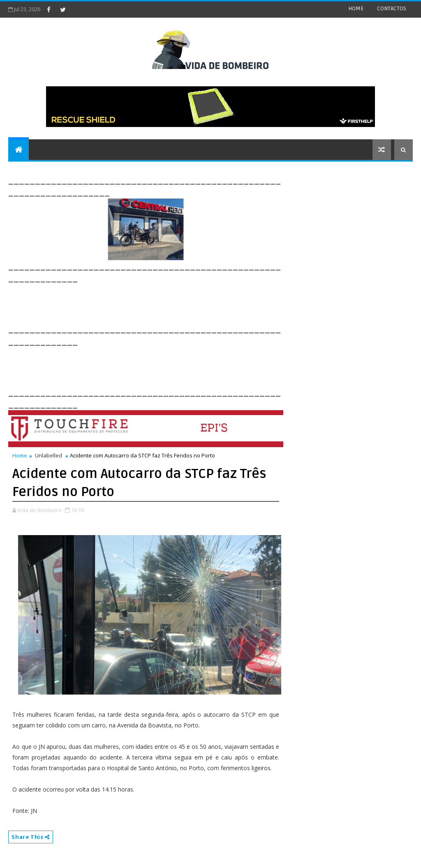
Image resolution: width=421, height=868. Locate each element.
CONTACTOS (392, 8)
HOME (356, 8)
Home (20, 455)
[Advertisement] (158, 303)
